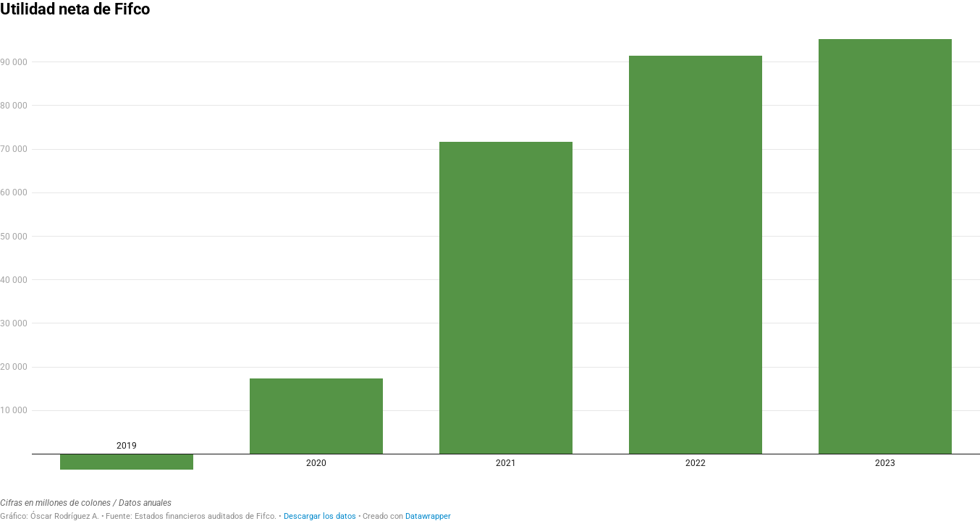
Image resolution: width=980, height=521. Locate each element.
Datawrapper (428, 516)
